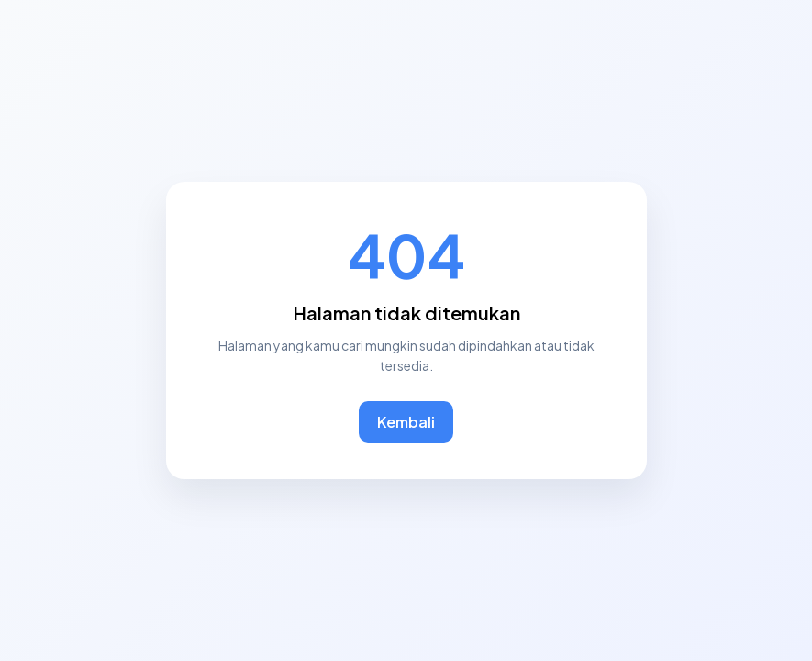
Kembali (406, 422)
